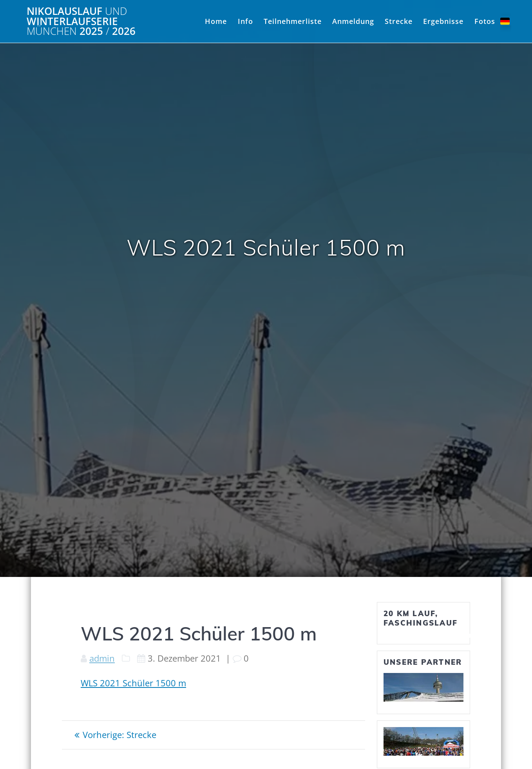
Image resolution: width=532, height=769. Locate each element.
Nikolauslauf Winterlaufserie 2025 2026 (81, 21)
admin (102, 658)
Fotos (485, 21)
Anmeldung (353, 21)
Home (216, 21)
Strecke (399, 21)
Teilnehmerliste (293, 21)
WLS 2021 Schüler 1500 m (133, 683)
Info (245, 21)
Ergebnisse (443, 21)
